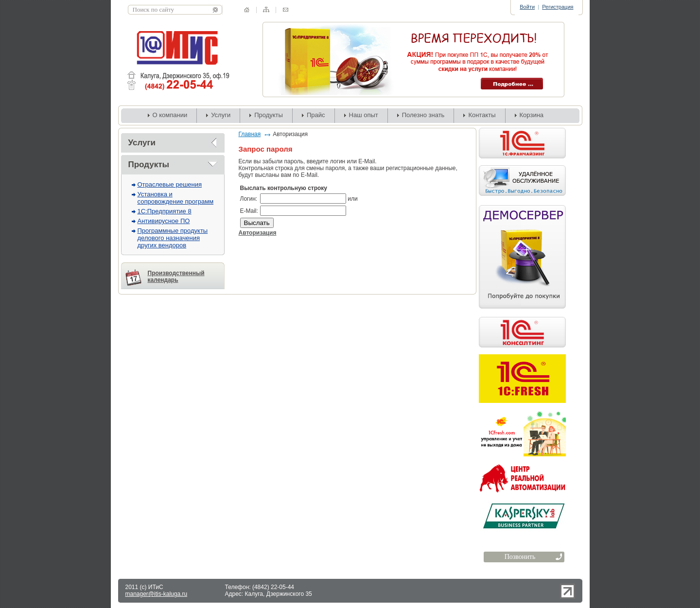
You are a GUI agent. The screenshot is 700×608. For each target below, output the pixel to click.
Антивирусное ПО (164, 221)
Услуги (221, 115)
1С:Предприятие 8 (165, 211)
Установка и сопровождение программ (176, 198)
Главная (250, 134)
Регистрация (558, 7)
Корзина (532, 115)
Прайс (316, 115)
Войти (527, 7)
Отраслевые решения (170, 184)
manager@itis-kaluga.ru (157, 594)
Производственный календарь (176, 277)
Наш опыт (364, 115)
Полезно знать (423, 115)
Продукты (269, 115)
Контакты (482, 115)
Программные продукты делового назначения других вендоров (173, 238)
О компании (170, 115)
